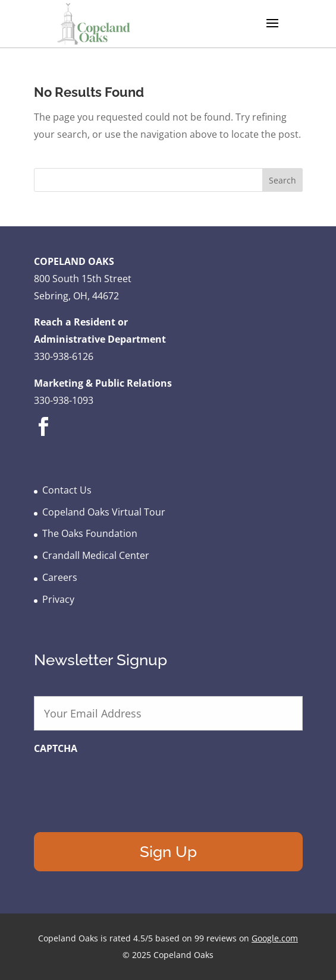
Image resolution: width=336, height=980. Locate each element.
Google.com (275, 938)
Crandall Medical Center (96, 555)
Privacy (58, 599)
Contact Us (67, 490)
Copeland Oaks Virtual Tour (104, 512)
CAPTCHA (56, 749)
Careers (60, 577)
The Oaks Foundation (90, 533)
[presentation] (124, 785)
